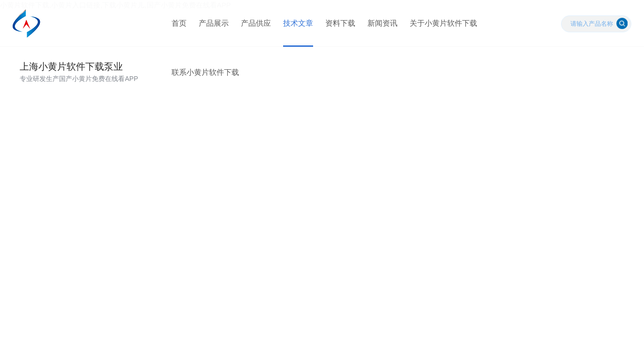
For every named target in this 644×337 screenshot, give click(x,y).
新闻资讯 (382, 23)
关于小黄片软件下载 (443, 23)
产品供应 (256, 23)
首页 (179, 23)
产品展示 (214, 23)
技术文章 (298, 23)
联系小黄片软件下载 (205, 72)
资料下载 (340, 23)
